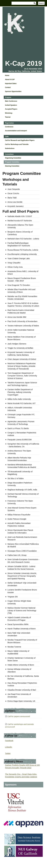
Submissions (10, 148)
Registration (9, 123)
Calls (7, 137)
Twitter (8, 753)
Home (7, 75)
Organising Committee (13, 158)
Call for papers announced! (19, 716)
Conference (9, 127)
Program (8, 97)
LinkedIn (9, 747)
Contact (8, 87)
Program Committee (12, 162)
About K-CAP (10, 79)
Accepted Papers (11, 109)
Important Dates (11, 84)
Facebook (9, 741)
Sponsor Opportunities (13, 91)
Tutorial (8, 117)
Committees (9, 154)
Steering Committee (12, 166)
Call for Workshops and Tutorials (17, 144)
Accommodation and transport (16, 131)
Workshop (9, 113)
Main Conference (11, 101)
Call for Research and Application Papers (20, 140)
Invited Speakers (11, 105)
